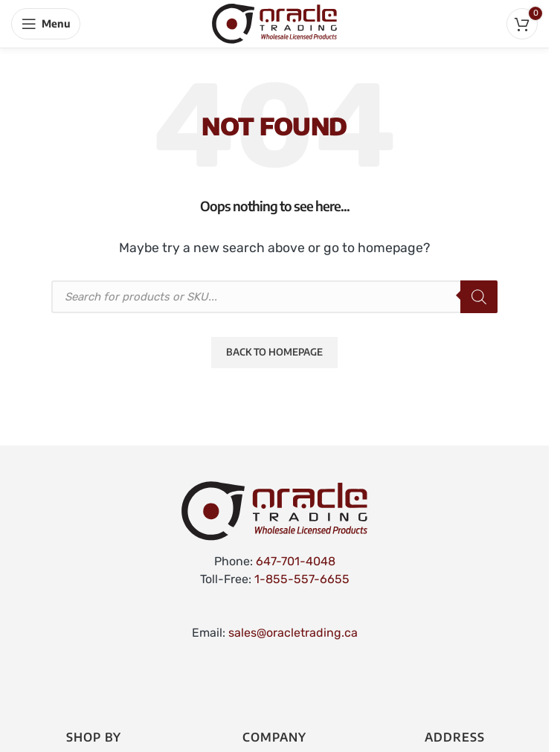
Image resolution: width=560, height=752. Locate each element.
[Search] (479, 297)
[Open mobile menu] (46, 24)
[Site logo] (274, 23)
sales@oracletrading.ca (293, 633)
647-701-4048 (296, 561)
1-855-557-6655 (302, 579)
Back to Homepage (274, 352)
